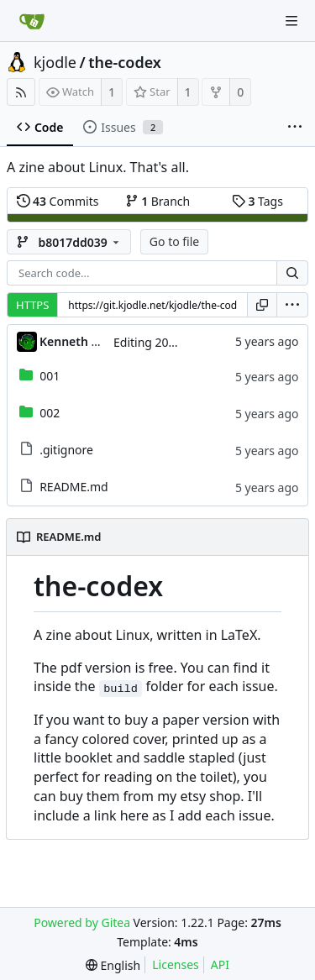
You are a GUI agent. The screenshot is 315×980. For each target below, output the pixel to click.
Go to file (174, 241)
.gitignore (66, 450)
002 (50, 413)
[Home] (32, 21)
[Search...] (292, 273)
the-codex (125, 62)
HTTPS (32, 305)
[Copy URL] (262, 305)
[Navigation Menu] (291, 21)
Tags (257, 201)
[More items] (295, 128)
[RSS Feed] (21, 92)
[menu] (292, 305)
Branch (158, 201)
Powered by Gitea (82, 922)
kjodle (55, 62)
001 (50, 376)
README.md (74, 487)
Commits (58, 201)
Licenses (176, 964)
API (220, 964)
